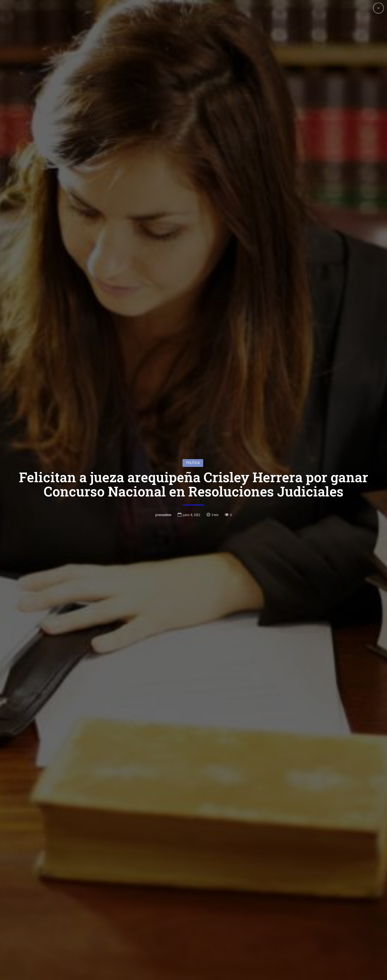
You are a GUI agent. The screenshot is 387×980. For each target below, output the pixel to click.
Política (193, 460)
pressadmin (163, 512)
